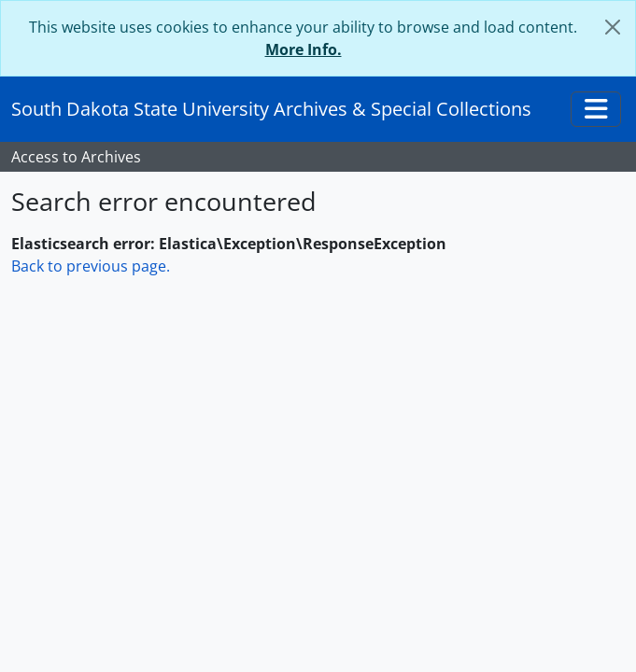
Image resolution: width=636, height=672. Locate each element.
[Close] (613, 27)
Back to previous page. (91, 266)
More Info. (304, 49)
